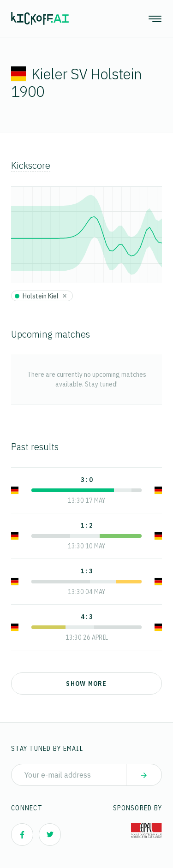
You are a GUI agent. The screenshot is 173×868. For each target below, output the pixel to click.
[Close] (65, 296)
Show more (86, 684)
